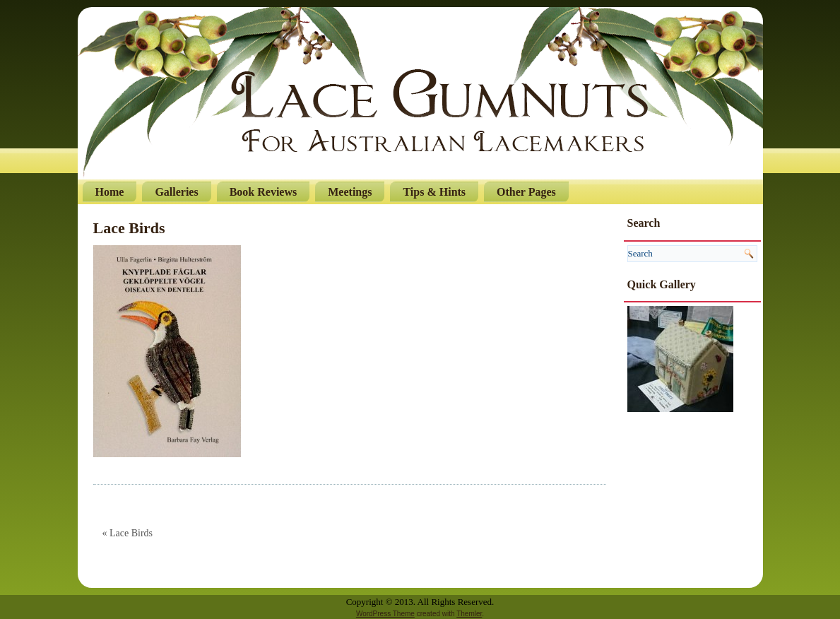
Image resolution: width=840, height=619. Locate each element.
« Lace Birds (128, 533)
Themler (469, 614)
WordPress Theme (385, 614)
